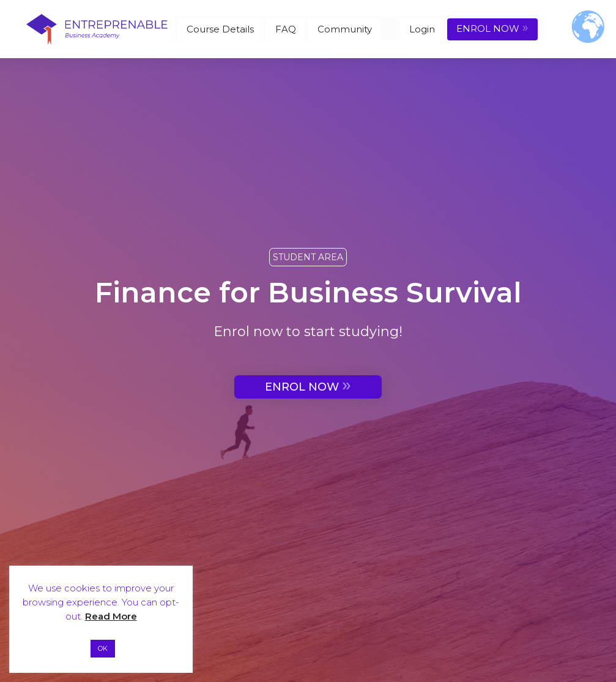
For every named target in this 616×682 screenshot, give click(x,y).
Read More (111, 616)
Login (422, 29)
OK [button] (103, 648)
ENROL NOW (492, 28)
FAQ (286, 29)
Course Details (220, 29)
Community (345, 29)
